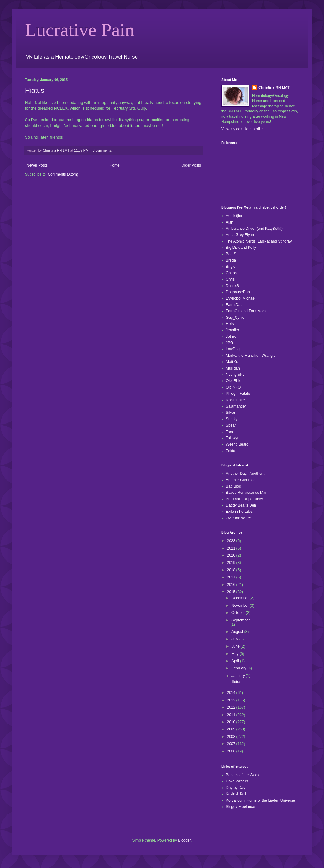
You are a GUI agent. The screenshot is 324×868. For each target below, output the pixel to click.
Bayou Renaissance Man (247, 493)
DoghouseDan (238, 292)
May (236, 654)
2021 (232, 548)
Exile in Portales (239, 512)
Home (115, 165)
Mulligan (233, 368)
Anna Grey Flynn (240, 235)
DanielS (232, 286)
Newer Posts (37, 165)
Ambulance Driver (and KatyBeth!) (254, 229)
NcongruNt (235, 375)
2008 (232, 737)
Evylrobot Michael (241, 298)
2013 (232, 700)
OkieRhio (233, 381)
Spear (231, 425)
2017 (232, 577)
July (235, 639)
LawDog (233, 349)
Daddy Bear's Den (241, 505)
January (239, 676)
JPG (229, 343)
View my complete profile (242, 129)
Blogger (184, 840)
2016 (232, 585)
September (241, 620)
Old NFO (233, 387)
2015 (232, 592)
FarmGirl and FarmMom (246, 311)
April (236, 661)
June (236, 646)
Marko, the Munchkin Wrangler (251, 356)
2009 (232, 729)
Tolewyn (233, 438)
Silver (231, 413)
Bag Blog (233, 486)
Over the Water (238, 518)
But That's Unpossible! (244, 499)
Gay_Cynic (235, 318)
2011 (232, 715)
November (241, 606)
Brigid (231, 267)
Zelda (231, 451)
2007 (232, 744)
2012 (232, 707)
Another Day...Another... (246, 474)
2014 (232, 693)
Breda (231, 260)
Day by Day (236, 788)
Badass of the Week (243, 775)
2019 (232, 563)
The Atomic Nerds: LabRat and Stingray (259, 241)
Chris (230, 279)
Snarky (232, 419)
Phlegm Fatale (238, 394)
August (238, 632)
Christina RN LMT (274, 87)
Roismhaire (235, 400)
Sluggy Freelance (240, 807)
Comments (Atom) (63, 174)
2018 (232, 570)
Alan (230, 222)
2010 (232, 722)
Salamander (236, 406)
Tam (229, 432)
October (239, 613)
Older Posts (191, 165)
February (239, 668)
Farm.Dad (234, 305)
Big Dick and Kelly (241, 248)
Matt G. (232, 362)
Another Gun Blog (241, 480)
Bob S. (231, 254)
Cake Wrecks (237, 781)
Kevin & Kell (236, 794)
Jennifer (233, 330)
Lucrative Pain (80, 30)
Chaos (231, 273)
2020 (232, 555)
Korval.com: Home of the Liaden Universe (260, 800)
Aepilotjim (234, 216)
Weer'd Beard (237, 444)
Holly (230, 324)
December (241, 598)
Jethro (231, 337)
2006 (232, 751)
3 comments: (103, 150)
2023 (232, 541)
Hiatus (35, 90)
